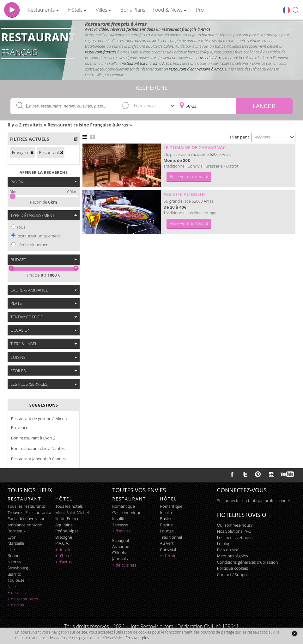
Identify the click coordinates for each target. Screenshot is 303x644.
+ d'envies (121, 531)
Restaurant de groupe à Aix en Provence (39, 423)
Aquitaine (64, 525)
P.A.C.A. (62, 543)
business (168, 518)
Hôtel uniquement (33, 245)
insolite (119, 518)
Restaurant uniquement (38, 236)
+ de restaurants (23, 599)
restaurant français (101, 52)
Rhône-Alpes (67, 531)
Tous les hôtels (69, 506)
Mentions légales (233, 556)
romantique (123, 506)
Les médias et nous (235, 537)
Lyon (12, 537)
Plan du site (228, 550)
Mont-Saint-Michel (72, 512)
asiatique (121, 546)
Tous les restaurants (26, 506)
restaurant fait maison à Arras (147, 63)
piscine (166, 525)
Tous (21, 227)
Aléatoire (263, 137)
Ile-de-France (67, 518)
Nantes (14, 562)
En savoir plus (137, 638)
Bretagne (64, 537)
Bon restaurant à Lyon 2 (33, 438)
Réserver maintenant (189, 176)
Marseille (16, 543)
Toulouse (16, 580)
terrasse (120, 525)
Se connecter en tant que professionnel (253, 500)
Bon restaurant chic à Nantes (38, 448)
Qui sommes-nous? (235, 525)
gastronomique (127, 512)
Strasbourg (18, 568)
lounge (167, 531)
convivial (168, 549)
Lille (11, 549)
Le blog (224, 543)
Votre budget (145, 106)
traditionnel (171, 537)
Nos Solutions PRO (234, 531)
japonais (120, 559)
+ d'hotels (64, 555)
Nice (12, 586)
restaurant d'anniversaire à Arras (196, 69)
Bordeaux (17, 531)
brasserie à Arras (210, 58)
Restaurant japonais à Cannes (38, 459)
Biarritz (14, 574)
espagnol (121, 540)
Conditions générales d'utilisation (248, 562)
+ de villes (17, 592)
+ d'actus (16, 605)
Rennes (14, 555)
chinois (119, 553)
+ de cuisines (124, 565)
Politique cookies (233, 568)
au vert (167, 543)
